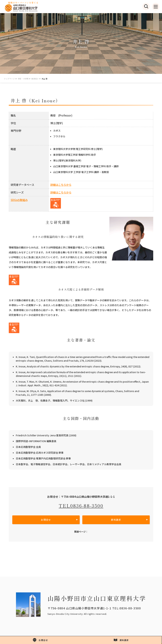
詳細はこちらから (61, 185)
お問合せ (46, 520)
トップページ (9, 79)
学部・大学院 (23, 79)
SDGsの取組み (19, 200)
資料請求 (116, 520)
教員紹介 (35, 79)
